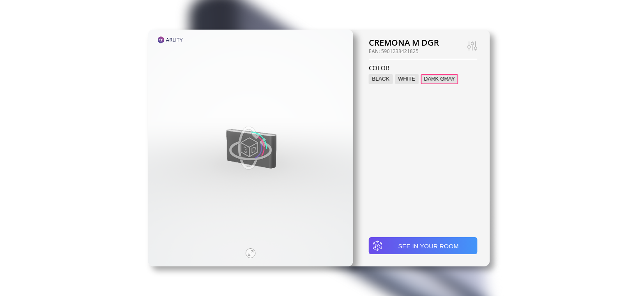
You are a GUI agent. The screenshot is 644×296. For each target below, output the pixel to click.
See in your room (415, 246)
